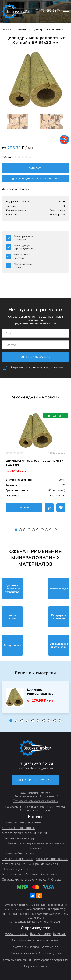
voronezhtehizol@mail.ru (35, 768)
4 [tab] (29, 530)
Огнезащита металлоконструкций (25, 879)
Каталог (22, 30)
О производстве (50, 953)
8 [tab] (46, 530)
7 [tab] (42, 530)
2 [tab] (20, 530)
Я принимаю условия (37, 367)
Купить (24, 507)
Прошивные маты (46, 864)
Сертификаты (22, 940)
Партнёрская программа (50, 960)
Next (64, 122)
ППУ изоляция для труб (18, 869)
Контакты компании (23, 953)
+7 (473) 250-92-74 (48, 10)
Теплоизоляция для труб (19, 838)
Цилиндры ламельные (18, 859)
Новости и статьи (16, 933)
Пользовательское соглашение (35, 801)
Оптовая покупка (18, 189)
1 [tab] (16, 530)
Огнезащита (48, 874)
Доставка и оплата (26, 947)
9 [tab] (51, 530)
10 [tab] (55, 530)
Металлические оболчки (19, 833)
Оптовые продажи (46, 940)
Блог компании (40, 933)
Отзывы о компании (17, 960)
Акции (42, 833)
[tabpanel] (35, 462)
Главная (6, 30)
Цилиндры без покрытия (19, 853)
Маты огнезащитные (16, 864)
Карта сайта (50, 947)
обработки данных (52, 367)
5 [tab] (33, 530)
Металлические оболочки (20, 874)
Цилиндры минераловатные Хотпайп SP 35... (40, 692)
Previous (5, 122)
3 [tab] (25, 530)
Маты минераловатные (18, 828)
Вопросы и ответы (35, 966)
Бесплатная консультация (35, 780)
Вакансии (60, 933)
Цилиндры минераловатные (48, 30)
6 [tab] (38, 530)
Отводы (57, 879)
